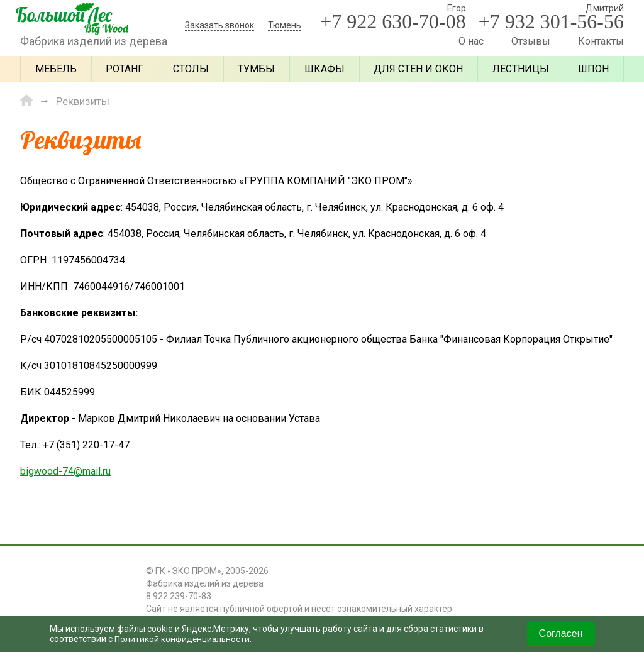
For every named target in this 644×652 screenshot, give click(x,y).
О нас (471, 41)
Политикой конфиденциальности (184, 639)
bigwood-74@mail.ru (65, 471)
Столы (191, 69)
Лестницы (521, 69)
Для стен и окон (418, 69)
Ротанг (125, 69)
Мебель (56, 69)
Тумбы (256, 69)
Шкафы (325, 69)
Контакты (601, 41)
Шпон (593, 69)
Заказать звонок (219, 25)
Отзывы (531, 41)
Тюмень (285, 25)
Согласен (561, 633)
